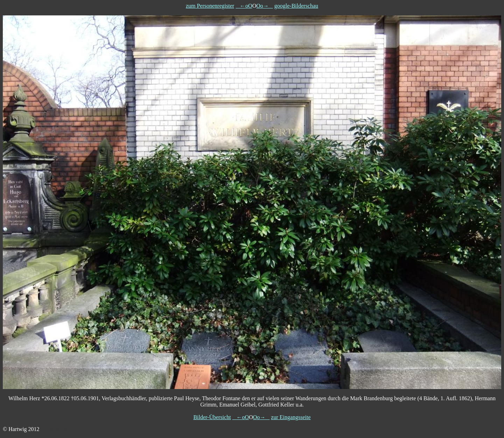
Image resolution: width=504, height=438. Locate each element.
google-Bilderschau (296, 6)
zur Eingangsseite (291, 417)
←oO (244, 6)
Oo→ (265, 6)
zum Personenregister (210, 6)
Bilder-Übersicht (212, 417)
